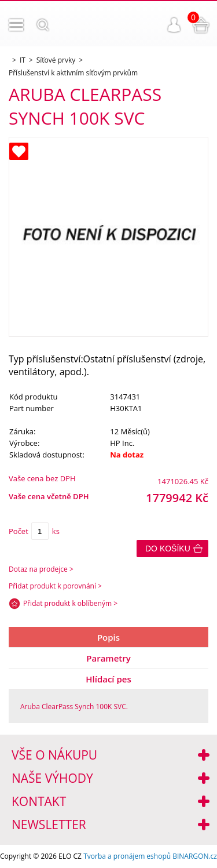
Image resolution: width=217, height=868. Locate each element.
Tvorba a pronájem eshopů (127, 856)
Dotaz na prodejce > (41, 569)
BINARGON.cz (195, 856)
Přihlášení (174, 25)
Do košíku (168, 549)
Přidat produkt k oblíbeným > (70, 603)
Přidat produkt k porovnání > (55, 586)
